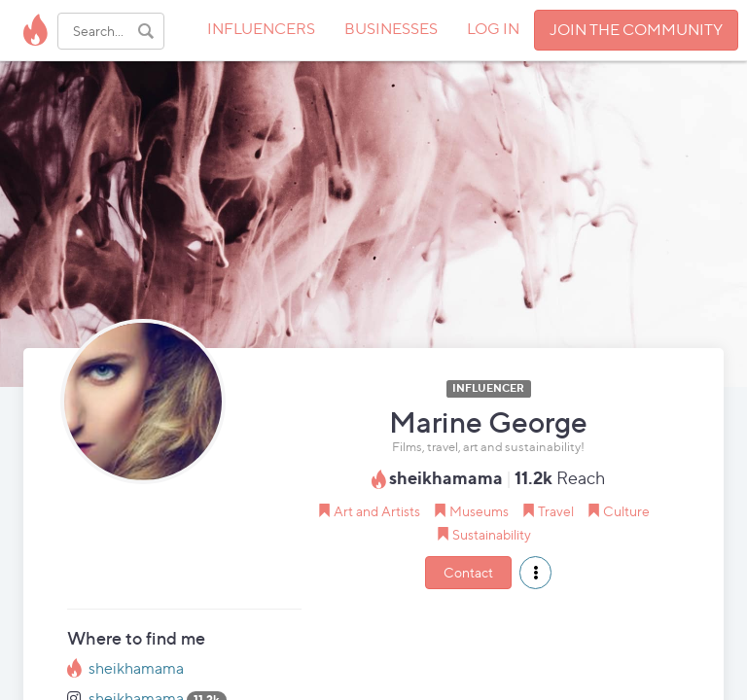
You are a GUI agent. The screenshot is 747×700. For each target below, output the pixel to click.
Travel (556, 511)
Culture (626, 511)
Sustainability (492, 534)
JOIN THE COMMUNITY (636, 30)
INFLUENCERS (261, 29)
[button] (535, 573)
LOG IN (493, 29)
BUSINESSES (391, 29)
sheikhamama (136, 668)
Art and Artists (377, 511)
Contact (468, 572)
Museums (479, 511)
